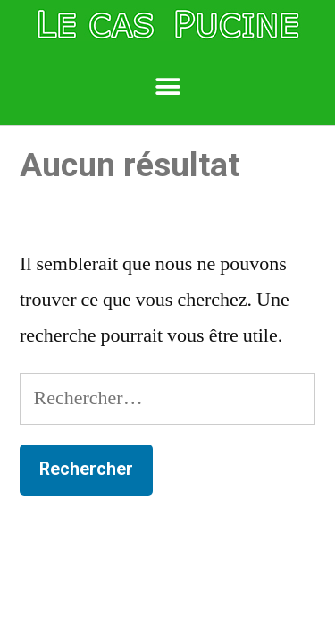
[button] (167, 87)
